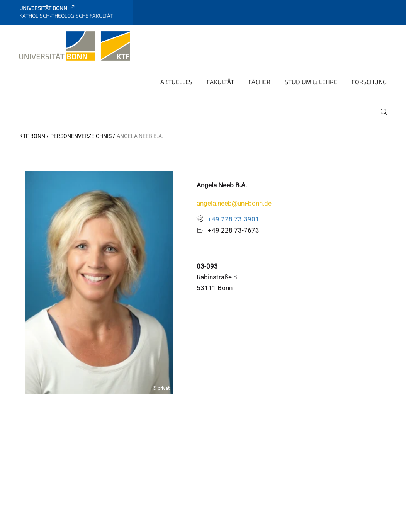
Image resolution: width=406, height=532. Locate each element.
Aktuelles (176, 82)
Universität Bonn (48, 8)
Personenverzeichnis (81, 136)
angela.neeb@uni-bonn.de (234, 203)
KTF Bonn (32, 136)
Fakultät (220, 82)
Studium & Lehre (311, 82)
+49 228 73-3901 (234, 219)
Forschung (369, 82)
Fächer (259, 82)
